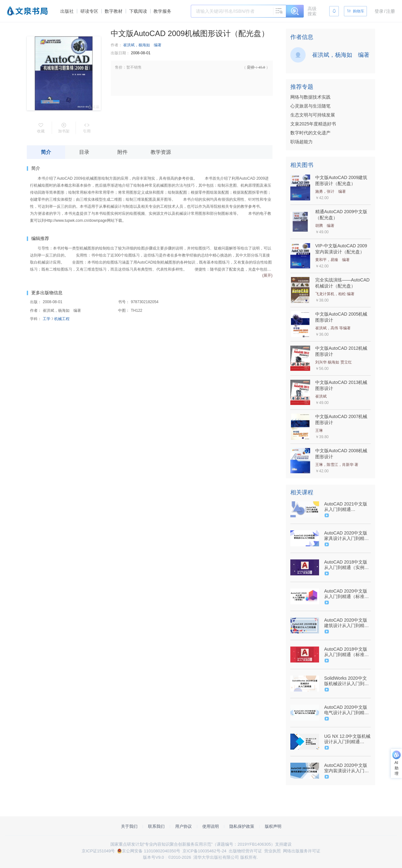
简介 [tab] (46, 152)
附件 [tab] (123, 152)
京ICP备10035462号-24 (204, 851)
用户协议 (183, 826)
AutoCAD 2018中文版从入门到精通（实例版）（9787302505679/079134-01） (347, 565)
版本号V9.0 (153, 857)
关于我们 (129, 826)
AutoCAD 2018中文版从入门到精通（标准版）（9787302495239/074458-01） (347, 652)
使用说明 (211, 826)
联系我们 (156, 826)
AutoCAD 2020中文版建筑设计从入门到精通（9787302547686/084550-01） (347, 623)
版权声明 (273, 826)
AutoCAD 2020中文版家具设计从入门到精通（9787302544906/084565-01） (347, 536)
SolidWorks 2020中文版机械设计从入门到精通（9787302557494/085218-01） (347, 681)
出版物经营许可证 (245, 851)
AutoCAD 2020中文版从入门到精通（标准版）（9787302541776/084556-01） (347, 594)
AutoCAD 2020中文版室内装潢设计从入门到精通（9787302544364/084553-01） (347, 768)
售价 (119, 67)
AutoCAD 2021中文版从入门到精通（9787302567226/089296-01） (347, 507)
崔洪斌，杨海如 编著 (142, 45)
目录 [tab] (84, 152)
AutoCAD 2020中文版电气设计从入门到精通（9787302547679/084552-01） (347, 710)
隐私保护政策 (242, 826)
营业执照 (272, 851)
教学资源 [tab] (161, 152)
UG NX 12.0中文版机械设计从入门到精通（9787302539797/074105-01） (347, 739)
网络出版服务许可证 (302, 851)
